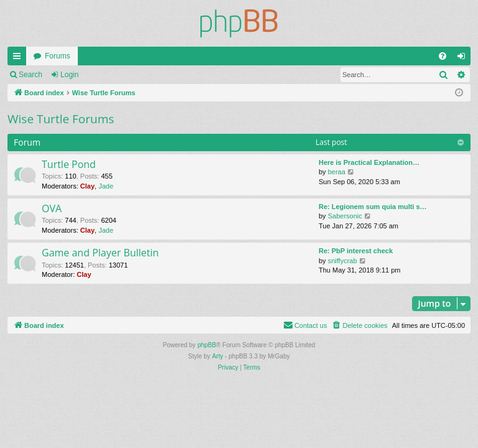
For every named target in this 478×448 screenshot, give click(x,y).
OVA (52, 208)
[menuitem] (443, 56)
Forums (58, 56)
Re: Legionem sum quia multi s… (373, 207)
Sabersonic (345, 216)
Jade (106, 186)
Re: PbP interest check (356, 251)
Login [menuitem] (464, 58)
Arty (218, 356)
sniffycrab (343, 261)
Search (30, 75)
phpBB (207, 345)
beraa (337, 172)
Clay (87, 186)
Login (69, 75)
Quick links (19, 58)
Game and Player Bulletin (100, 253)
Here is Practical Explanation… (369, 162)
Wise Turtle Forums (61, 119)
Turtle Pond (69, 164)
